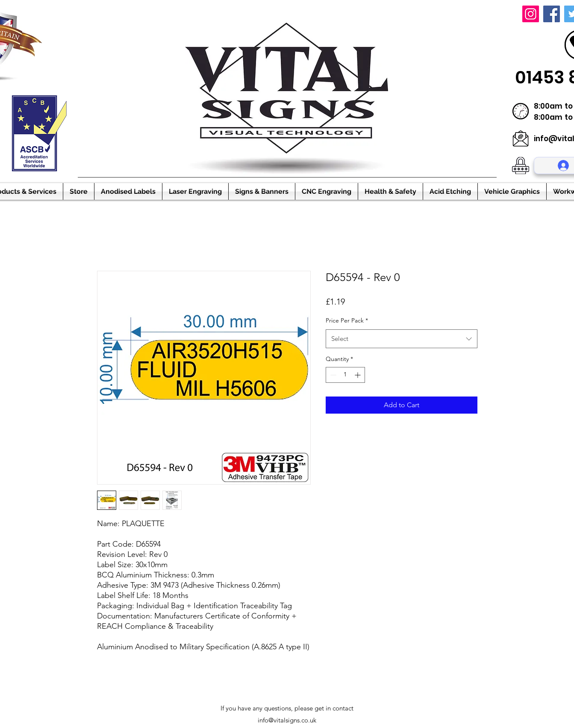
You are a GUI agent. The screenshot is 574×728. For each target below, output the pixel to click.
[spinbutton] (345, 375)
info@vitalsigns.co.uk (287, 720)
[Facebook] (552, 14)
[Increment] (358, 375)
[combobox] (402, 339)
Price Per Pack (347, 320)
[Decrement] (332, 375)
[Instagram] (531, 14)
